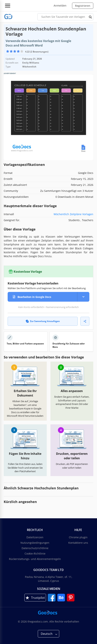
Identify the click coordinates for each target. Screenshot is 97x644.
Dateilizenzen (35, 537)
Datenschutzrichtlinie (35, 548)
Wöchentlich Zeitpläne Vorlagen (73, 214)
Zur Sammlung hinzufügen (43, 321)
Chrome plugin (78, 537)
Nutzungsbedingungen (35, 543)
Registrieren (83, 6)
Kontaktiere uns (78, 543)
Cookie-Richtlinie (35, 554)
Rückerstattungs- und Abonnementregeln (35, 559)
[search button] (90, 17)
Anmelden (60, 6)
